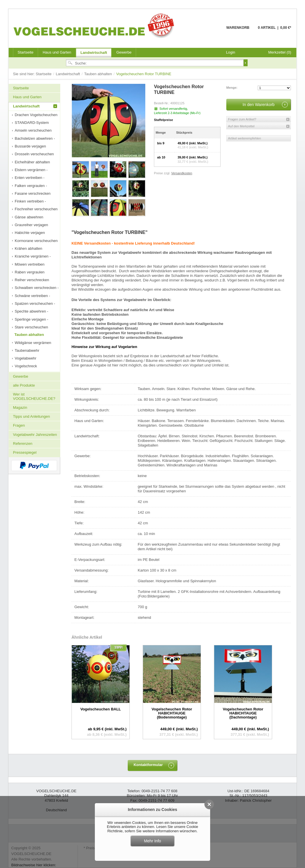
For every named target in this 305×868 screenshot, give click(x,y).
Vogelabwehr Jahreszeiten (35, 435)
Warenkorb (212, 31)
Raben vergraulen (30, 272)
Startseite (44, 74)
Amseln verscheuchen (33, 130)
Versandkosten (182, 173)
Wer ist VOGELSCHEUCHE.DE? (34, 396)
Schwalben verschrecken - (37, 288)
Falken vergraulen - (31, 186)
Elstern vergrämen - (31, 170)
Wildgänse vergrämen (33, 343)
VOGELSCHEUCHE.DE (95, 26)
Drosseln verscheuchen (34, 154)
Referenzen (23, 444)
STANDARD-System (32, 123)
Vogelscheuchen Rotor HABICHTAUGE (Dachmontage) (243, 713)
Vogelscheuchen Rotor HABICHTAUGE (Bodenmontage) (172, 713)
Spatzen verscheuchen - (35, 303)
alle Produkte (24, 385)
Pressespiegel (25, 452)
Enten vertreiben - (30, 178)
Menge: (232, 88)
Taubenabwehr (27, 350)
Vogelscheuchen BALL (101, 709)
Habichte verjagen (30, 233)
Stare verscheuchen (31, 327)
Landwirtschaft (94, 53)
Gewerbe (124, 52)
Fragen (19, 425)
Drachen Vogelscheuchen (36, 115)
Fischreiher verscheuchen (36, 209)
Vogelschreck (26, 366)
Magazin (20, 407)
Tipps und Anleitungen (31, 416)
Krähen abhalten (28, 248)
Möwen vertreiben (30, 264)
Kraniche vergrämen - (33, 256)
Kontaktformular (148, 765)
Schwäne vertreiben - (32, 296)
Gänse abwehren (29, 217)
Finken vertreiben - (30, 201)
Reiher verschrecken (32, 280)
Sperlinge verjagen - (31, 319)
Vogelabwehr (26, 358)
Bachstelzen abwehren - (35, 138)
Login (231, 52)
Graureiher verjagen (31, 225)
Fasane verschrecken (33, 193)
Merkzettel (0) (280, 52)
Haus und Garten (57, 52)
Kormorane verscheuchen (36, 241)
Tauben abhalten (99, 74)
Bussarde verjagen (30, 146)
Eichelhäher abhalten (32, 162)
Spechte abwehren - (31, 311)
